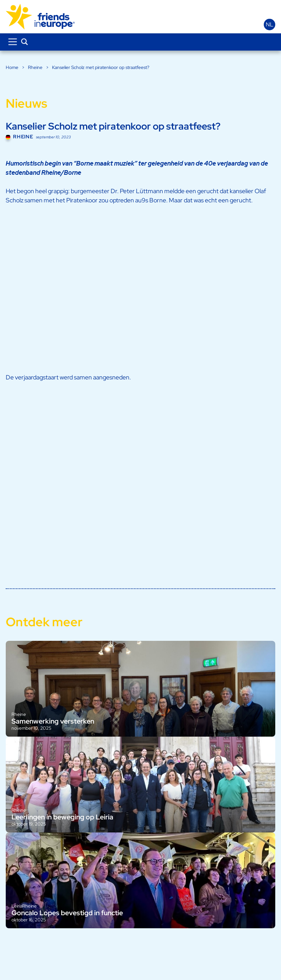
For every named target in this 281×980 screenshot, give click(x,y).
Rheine (35, 67)
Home (12, 67)
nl (270, 25)
